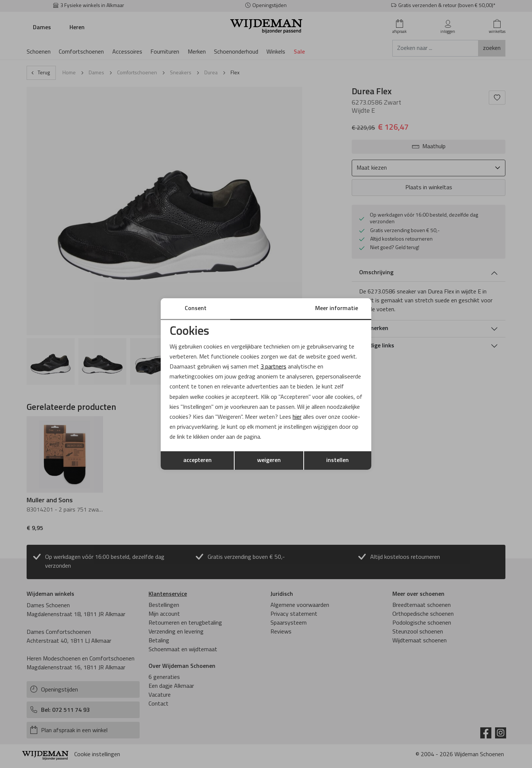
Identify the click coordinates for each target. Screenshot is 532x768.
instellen (337, 461)
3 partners (273, 367)
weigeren (269, 461)
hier (297, 417)
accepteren (197, 461)
